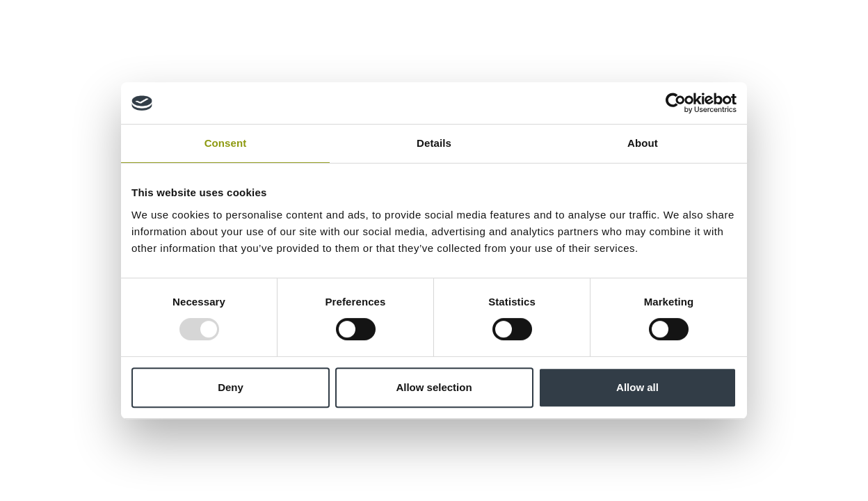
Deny (231, 387)
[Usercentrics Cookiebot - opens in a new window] (676, 103)
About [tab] (643, 143)
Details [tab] (434, 143)
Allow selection (434, 387)
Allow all (637, 387)
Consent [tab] (226, 143)
